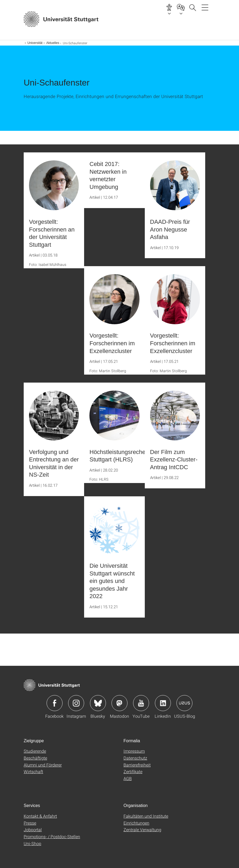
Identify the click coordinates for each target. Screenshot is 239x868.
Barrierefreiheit (137, 765)
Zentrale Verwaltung (142, 830)
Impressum (134, 751)
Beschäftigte (35, 758)
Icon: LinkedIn (163, 703)
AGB (128, 778)
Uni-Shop (32, 843)
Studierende (35, 751)
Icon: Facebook (55, 703)
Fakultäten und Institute (146, 816)
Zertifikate (133, 771)
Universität (35, 43)
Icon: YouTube (141, 703)
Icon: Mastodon (119, 703)
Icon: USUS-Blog (184, 703)
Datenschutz (135, 758)
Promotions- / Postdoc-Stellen (52, 836)
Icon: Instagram (76, 703)
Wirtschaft (33, 771)
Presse (30, 823)
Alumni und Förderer (43, 765)
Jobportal (33, 830)
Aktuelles (53, 43)
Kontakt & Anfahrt (40, 816)
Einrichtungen (136, 823)
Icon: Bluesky (98, 703)
